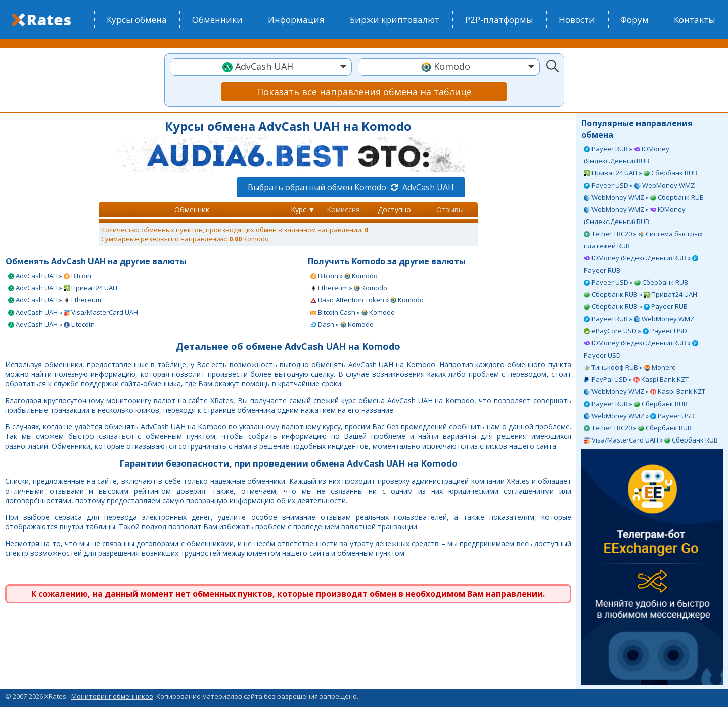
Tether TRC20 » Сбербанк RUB (638, 428)
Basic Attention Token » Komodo (367, 300)
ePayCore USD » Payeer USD (635, 331)
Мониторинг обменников (112, 696)
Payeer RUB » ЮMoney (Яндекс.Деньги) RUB (627, 155)
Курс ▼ (303, 210)
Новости (577, 19)
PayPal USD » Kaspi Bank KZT (636, 379)
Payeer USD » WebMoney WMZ (639, 185)
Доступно (394, 210)
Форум (634, 19)
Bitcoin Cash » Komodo (353, 312)
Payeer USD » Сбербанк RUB (636, 282)
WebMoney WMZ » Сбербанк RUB (644, 197)
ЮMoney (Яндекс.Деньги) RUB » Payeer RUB (641, 264)
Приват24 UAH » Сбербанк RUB (641, 173)
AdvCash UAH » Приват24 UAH (63, 288)
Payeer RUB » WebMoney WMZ (639, 319)
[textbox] (261, 67)
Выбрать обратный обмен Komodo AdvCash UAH (351, 187)
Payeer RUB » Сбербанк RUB (636, 404)
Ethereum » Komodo (349, 288)
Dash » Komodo (342, 324)
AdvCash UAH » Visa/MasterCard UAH (73, 312)
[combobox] (261, 67)
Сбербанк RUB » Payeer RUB (636, 306)
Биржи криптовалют (395, 19)
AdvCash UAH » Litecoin (51, 324)
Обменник (192, 210)
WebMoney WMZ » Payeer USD (639, 416)
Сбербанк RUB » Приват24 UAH (641, 294)
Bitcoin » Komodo (344, 276)
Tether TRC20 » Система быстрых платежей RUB (643, 240)
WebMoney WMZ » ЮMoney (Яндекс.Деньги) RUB (635, 215)
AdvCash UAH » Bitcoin (50, 276)
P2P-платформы (499, 19)
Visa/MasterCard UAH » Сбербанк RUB (651, 440)
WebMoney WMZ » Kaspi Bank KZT (645, 391)
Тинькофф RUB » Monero (630, 367)
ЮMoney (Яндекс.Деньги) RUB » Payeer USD (641, 349)
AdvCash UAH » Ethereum (55, 300)
